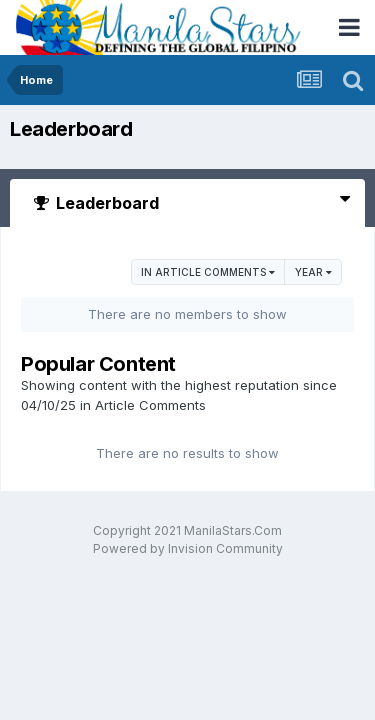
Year (313, 272)
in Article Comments (208, 272)
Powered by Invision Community (188, 548)
